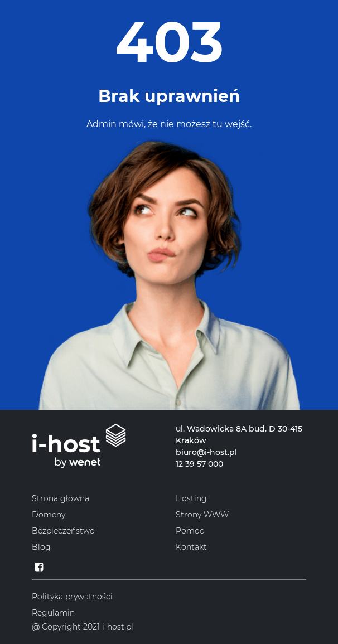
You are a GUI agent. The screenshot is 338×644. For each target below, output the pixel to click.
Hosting (191, 498)
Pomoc (190, 531)
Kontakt (191, 547)
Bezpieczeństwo (63, 531)
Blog (41, 547)
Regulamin (53, 613)
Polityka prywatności (72, 597)
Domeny (49, 515)
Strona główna (61, 498)
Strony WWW (202, 515)
